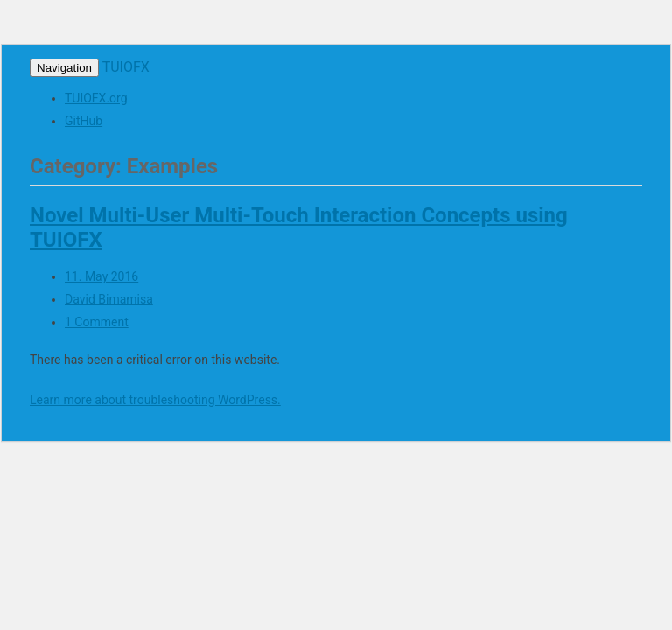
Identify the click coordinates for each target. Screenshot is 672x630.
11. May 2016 (101, 276)
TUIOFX (126, 67)
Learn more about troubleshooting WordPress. (155, 400)
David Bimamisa (109, 299)
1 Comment (97, 322)
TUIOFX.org (96, 98)
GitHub (84, 121)
